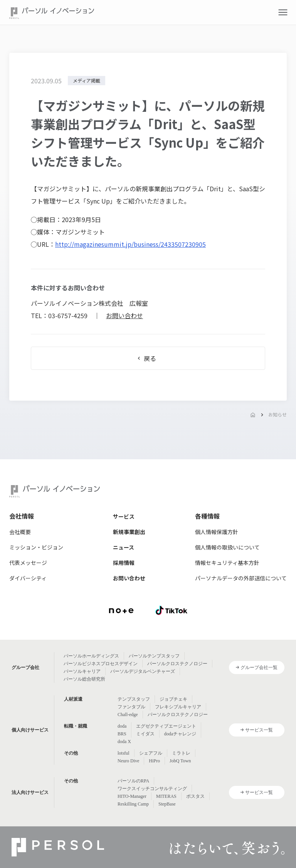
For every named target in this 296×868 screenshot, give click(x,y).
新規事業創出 (129, 532)
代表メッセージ (28, 563)
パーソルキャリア (82, 671)
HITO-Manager (132, 796)
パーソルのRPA (133, 781)
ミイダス (145, 734)
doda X (124, 742)
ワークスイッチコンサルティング (152, 789)
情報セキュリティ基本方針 (227, 563)
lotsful (124, 753)
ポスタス (195, 796)
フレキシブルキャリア (178, 707)
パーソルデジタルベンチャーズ (143, 671)
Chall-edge (128, 715)
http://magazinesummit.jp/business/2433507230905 (130, 244)
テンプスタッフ (134, 699)
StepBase (167, 804)
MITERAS (166, 796)
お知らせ (277, 414)
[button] (283, 12)
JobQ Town (180, 761)
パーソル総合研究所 (84, 679)
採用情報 (124, 563)
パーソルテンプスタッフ (154, 656)
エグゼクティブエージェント (166, 726)
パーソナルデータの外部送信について (241, 578)
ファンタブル (131, 707)
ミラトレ (181, 753)
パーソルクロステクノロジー (177, 664)
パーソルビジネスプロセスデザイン (101, 664)
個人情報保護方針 (217, 532)
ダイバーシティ (28, 578)
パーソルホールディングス (91, 656)
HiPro (154, 761)
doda (122, 726)
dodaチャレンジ (180, 734)
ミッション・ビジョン (36, 547)
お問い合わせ (124, 315)
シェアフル (151, 753)
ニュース (124, 547)
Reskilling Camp (133, 804)
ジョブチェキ (173, 699)
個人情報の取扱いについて (227, 547)
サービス (124, 516)
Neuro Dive (128, 761)
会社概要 (20, 532)
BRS (122, 734)
